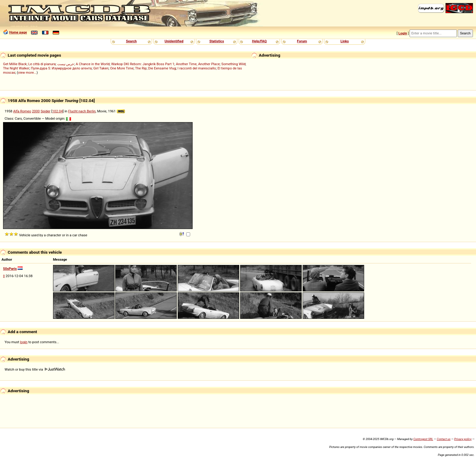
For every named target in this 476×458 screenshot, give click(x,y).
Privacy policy (463, 439)
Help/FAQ (259, 41)
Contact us (444, 439)
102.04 (57, 111)
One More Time (122, 68)
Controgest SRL (423, 439)
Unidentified (174, 41)
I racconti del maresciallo (197, 68)
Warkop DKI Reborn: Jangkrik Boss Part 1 (143, 64)
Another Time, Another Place (198, 64)
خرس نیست (66, 64)
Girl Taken (101, 68)
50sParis (10, 269)
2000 (36, 111)
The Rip (141, 68)
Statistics (217, 41)
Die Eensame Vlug (162, 68)
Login (403, 33)
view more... (27, 72)
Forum (302, 41)
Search (131, 41)
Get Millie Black (15, 64)
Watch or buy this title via (35, 369)
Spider (45, 111)
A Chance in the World (93, 64)
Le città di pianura (42, 64)
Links (345, 41)
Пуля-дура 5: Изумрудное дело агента (61, 68)
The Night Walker (16, 68)
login (24, 342)
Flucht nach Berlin (82, 111)
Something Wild (233, 64)
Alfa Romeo (22, 111)
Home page (18, 32)
